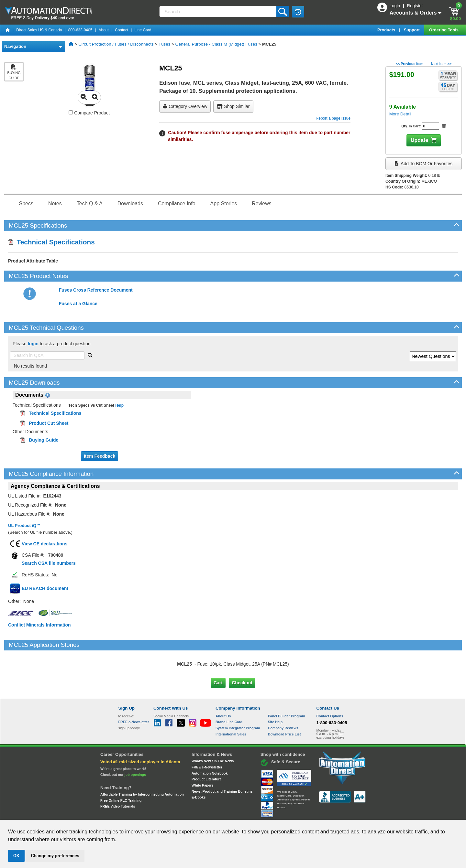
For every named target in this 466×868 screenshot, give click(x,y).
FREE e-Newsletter (207, 740)
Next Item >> (441, 64)
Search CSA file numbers (49, 563)
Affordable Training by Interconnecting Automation (142, 767)
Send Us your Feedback (164, 814)
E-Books (199, 770)
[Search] (218, 11)
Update (419, 140)
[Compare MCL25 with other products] (71, 112)
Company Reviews (283, 701)
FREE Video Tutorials (118, 779)
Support (412, 30)
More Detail (400, 114)
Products (387, 30)
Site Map (132, 814)
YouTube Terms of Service (316, 814)
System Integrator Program (238, 701)
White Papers (203, 758)
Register (415, 6)
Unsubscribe (198, 814)
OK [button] (16, 856)
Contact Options (330, 689)
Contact (122, 30)
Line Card (143, 30)
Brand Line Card (229, 695)
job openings (135, 747)
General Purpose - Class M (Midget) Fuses (216, 44)
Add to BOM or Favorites (424, 164)
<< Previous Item (410, 64)
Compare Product (89, 113)
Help (119, 405)
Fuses (164, 44)
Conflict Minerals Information (39, 625)
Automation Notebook (210, 746)
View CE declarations (44, 544)
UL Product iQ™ (24, 525)
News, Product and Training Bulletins (222, 764)
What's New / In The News (213, 734)
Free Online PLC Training (121, 773)
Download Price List (284, 707)
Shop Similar (233, 106)
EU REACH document (45, 588)
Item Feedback (100, 456)
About (104, 30)
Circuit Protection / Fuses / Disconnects (116, 44)
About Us (223, 689)
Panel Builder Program (287, 689)
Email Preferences (228, 814)
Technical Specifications (51, 242)
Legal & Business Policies (270, 814)
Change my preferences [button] (55, 856)
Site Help (275, 695)
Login (395, 6)
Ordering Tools (444, 30)
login (33, 344)
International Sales (231, 707)
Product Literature (206, 752)
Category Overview (185, 106)
